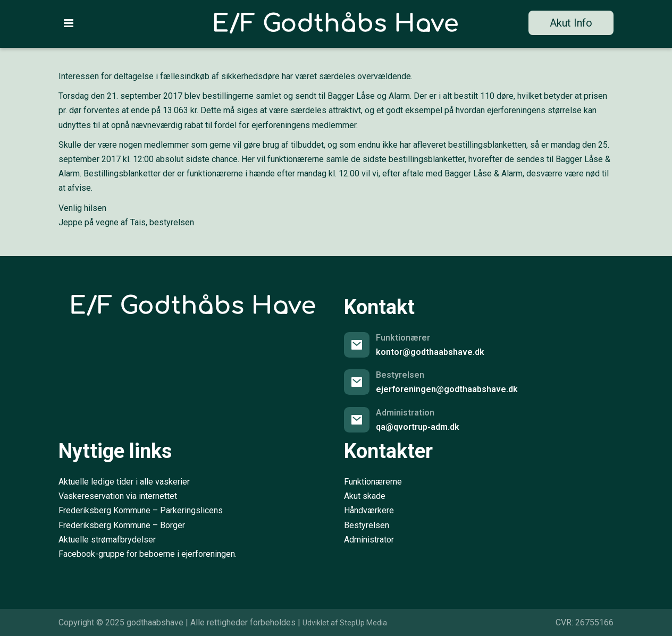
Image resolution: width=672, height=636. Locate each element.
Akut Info (571, 23)
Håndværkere (369, 510)
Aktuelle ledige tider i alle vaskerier (124, 482)
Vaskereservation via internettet (118, 496)
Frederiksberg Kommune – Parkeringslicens (141, 510)
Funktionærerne (373, 482)
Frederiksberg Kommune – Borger (122, 525)
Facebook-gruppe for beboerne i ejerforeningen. (148, 554)
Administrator (369, 540)
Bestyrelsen (367, 525)
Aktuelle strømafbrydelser (107, 540)
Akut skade (365, 496)
